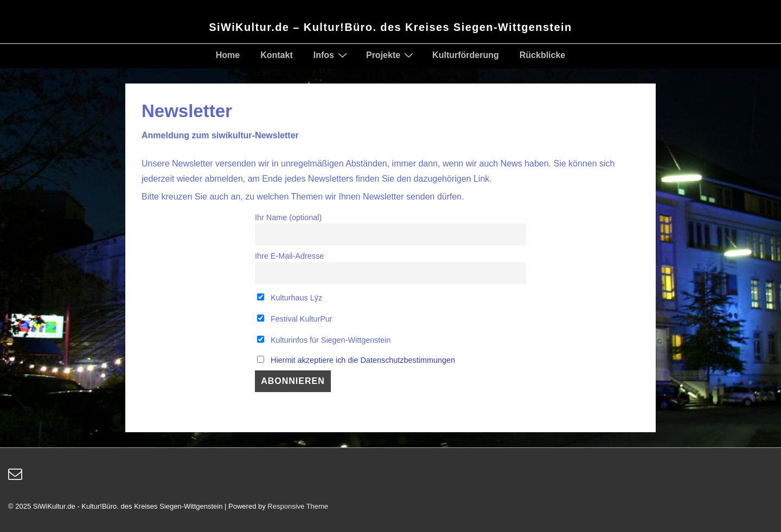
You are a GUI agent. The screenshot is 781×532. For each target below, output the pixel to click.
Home (228, 55)
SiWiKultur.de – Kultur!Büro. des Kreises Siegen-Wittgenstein (390, 27)
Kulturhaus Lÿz (290, 298)
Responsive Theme (298, 506)
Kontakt (277, 55)
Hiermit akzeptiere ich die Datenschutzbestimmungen (363, 360)
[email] (17, 477)
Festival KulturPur (295, 319)
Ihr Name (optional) (288, 217)
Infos (332, 55)
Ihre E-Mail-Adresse (289, 256)
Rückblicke (542, 55)
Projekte (391, 55)
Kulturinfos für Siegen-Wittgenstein (324, 340)
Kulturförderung (466, 55)
